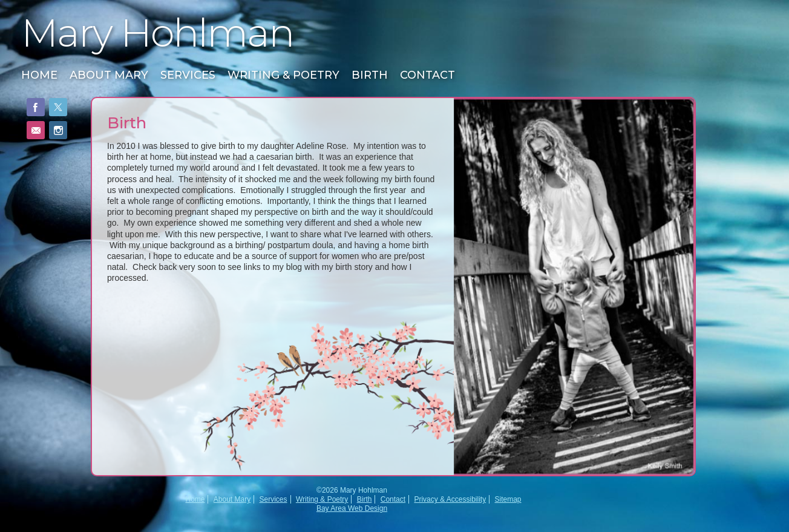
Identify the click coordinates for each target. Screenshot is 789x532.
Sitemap (508, 499)
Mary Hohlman (157, 33)
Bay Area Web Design (352, 508)
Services (188, 75)
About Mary (109, 75)
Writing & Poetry (283, 75)
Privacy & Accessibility (450, 499)
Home (39, 75)
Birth (370, 75)
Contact (427, 75)
